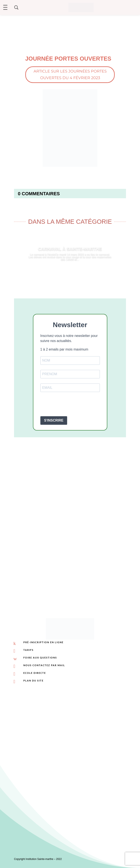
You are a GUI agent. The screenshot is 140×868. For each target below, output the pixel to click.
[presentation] (73, 405)
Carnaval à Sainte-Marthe (70, 249)
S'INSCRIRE (54, 420)
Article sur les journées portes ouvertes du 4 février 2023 (70, 75)
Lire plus (70, 271)
